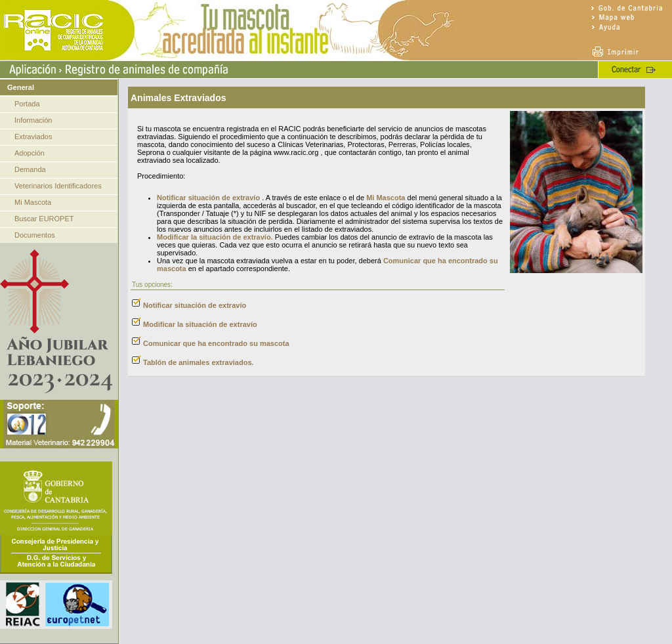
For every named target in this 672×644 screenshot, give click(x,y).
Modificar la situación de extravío (200, 324)
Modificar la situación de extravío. (215, 237)
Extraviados (33, 137)
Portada (27, 104)
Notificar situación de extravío (208, 198)
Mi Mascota (33, 202)
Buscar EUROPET (44, 219)
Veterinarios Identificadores (58, 186)
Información (33, 120)
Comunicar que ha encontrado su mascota (216, 343)
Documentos (35, 235)
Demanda (30, 169)
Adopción (30, 153)
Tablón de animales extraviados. (199, 362)
